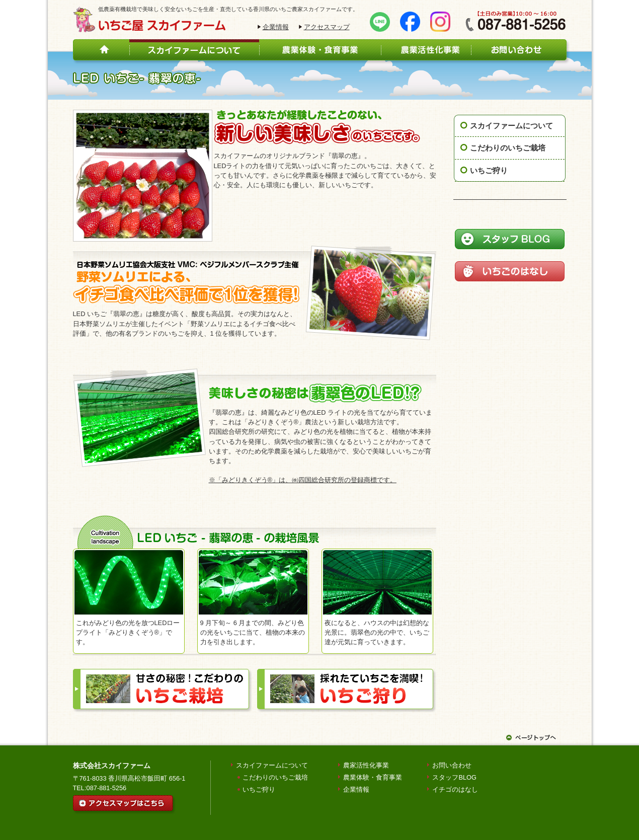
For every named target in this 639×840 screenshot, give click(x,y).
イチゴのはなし (455, 789)
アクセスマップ (327, 27)
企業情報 (276, 27)
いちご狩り (489, 170)
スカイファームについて (511, 126)
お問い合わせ (452, 765)
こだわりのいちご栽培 (508, 148)
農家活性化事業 (366, 765)
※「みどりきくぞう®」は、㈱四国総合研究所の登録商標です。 (303, 480)
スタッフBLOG (454, 777)
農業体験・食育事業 (373, 777)
